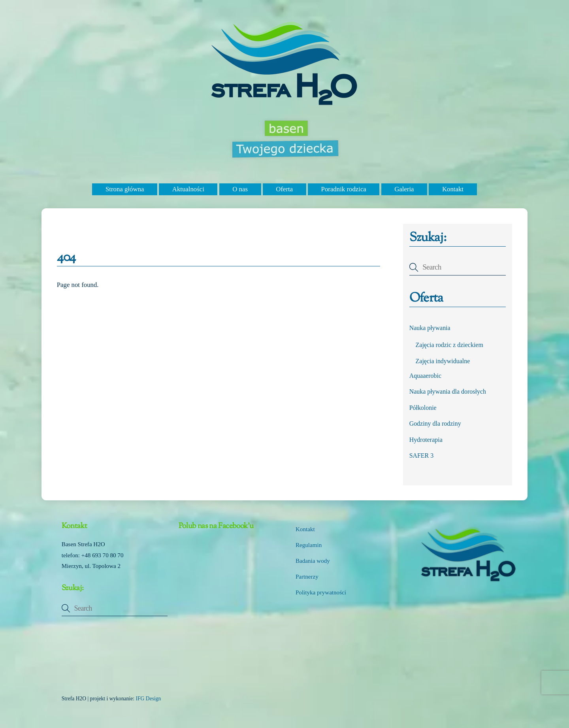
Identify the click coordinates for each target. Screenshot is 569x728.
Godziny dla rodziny (435, 423)
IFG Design (149, 699)
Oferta (284, 189)
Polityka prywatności (321, 592)
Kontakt (453, 189)
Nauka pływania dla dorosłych (448, 391)
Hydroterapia (426, 440)
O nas (240, 189)
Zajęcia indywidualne (443, 361)
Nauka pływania (430, 328)
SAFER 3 (422, 455)
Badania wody (313, 561)
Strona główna (125, 189)
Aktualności (188, 189)
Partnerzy (307, 577)
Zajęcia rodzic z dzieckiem (449, 345)
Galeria (404, 189)
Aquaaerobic (425, 376)
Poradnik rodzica (344, 189)
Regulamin (309, 545)
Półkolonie (423, 408)
